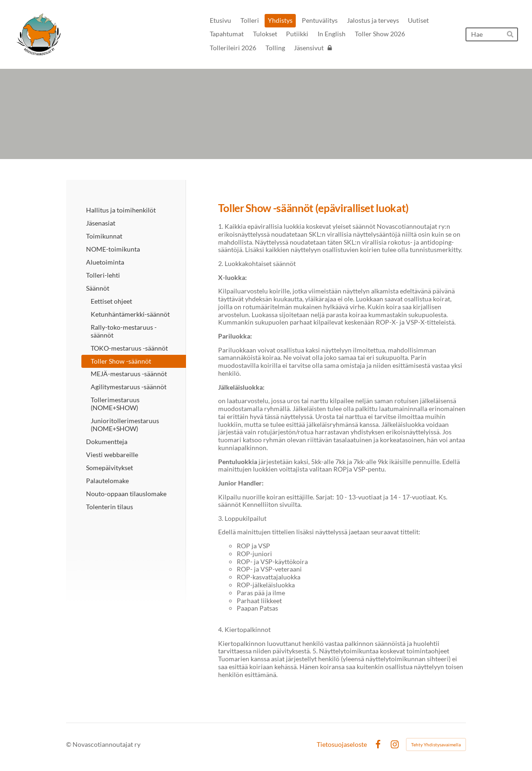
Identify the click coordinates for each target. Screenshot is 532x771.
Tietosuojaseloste (342, 744)
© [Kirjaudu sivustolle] (69, 744)
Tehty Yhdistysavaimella (436, 744)
